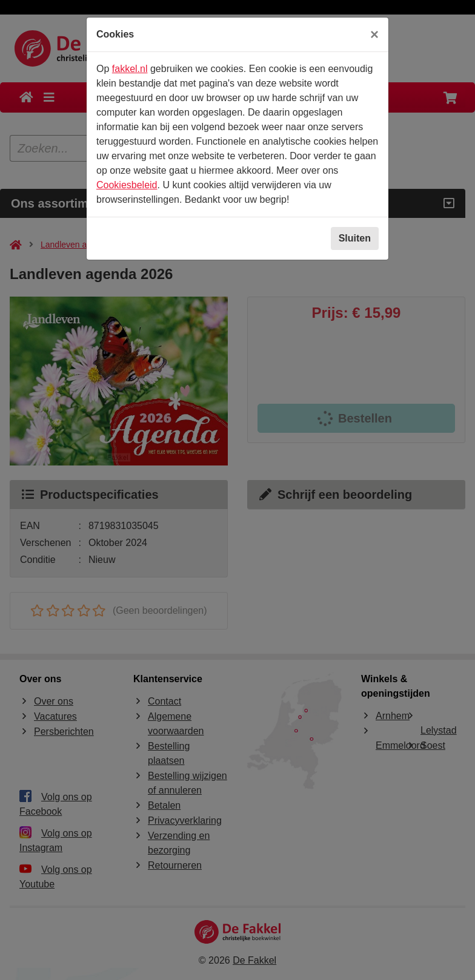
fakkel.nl (130, 69)
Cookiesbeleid (127, 185)
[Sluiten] (374, 35)
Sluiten (355, 238)
